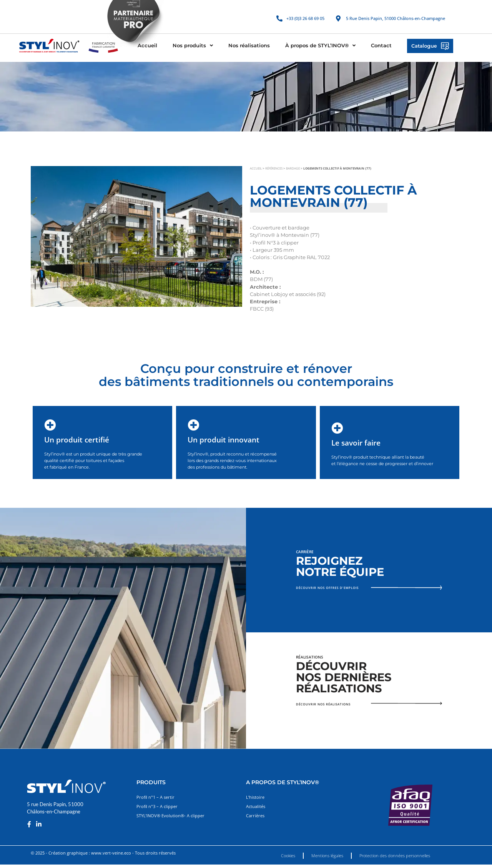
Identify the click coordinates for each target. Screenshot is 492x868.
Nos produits (193, 46)
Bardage (293, 168)
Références (274, 168)
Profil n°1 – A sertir (155, 797)
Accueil (147, 46)
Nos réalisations (249, 46)
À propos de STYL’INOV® (320, 46)
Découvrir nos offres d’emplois (327, 588)
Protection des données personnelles (395, 856)
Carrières (255, 816)
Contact (381, 46)
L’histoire (255, 797)
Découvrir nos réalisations (323, 704)
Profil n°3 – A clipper (157, 806)
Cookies (288, 856)
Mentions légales (327, 856)
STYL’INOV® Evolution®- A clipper (170, 816)
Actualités (256, 806)
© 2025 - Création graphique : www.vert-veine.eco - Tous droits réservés (103, 853)
